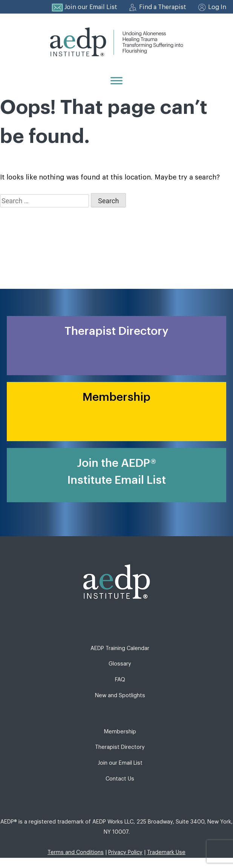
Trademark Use (166, 852)
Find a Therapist (163, 7)
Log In (217, 7)
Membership (120, 732)
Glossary (120, 664)
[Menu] (116, 81)
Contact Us (120, 779)
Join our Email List (91, 7)
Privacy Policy (125, 852)
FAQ (120, 680)
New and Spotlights (120, 695)
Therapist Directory (120, 747)
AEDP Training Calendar (120, 648)
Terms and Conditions (76, 852)
